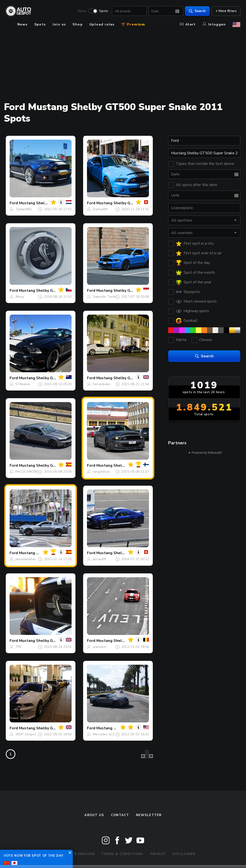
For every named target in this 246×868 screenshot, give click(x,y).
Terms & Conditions (122, 854)
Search (197, 11)
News (82, 11)
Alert (188, 24)
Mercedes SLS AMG (108, 734)
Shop (78, 24)
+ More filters (226, 11)
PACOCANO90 (27, 472)
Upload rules (102, 24)
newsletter (149, 815)
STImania (23, 384)
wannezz (100, 647)
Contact (120, 815)
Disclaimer (184, 854)
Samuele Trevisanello (109, 297)
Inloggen (214, 24)
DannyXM (100, 209)
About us (94, 815)
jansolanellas (26, 559)
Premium (133, 24)
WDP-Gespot (26, 734)
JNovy (20, 297)
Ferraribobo (101, 384)
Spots (103, 11)
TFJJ (18, 647)
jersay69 (99, 559)
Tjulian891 (24, 209)
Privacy (158, 854)
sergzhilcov (101, 472)
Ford (14, 203)
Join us (59, 24)
